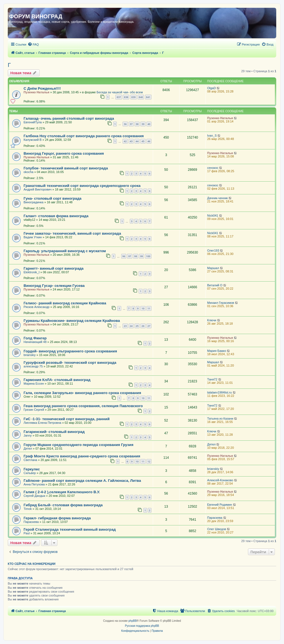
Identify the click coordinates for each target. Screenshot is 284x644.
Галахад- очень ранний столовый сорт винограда (69, 118)
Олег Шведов (217, 529)
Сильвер (30, 473)
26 (143, 326)
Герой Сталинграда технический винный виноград (70, 529)
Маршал (213, 268)
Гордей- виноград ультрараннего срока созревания (70, 351)
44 (137, 141)
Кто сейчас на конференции (32, 564)
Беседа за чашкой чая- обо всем (120, 92)
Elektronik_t (31, 272)
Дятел (28, 448)
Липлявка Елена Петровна (42, 423)
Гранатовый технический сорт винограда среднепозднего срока (82, 186)
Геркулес (32, 469)
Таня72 (212, 379)
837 (119, 97)
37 (131, 124)
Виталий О (215, 285)
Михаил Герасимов (221, 303)
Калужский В (33, 140)
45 (143, 141)
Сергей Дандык (34, 496)
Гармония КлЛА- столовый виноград (57, 380)
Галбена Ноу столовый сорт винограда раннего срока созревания (84, 136)
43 (131, 141)
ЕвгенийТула (33, 122)
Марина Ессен (34, 384)
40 (149, 124)
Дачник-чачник (217, 198)
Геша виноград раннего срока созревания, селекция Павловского (83, 406)
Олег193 (213, 250)
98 (136, 256)
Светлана (30, 460)
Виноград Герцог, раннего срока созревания (64, 153)
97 (130, 256)
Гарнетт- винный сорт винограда (54, 268)
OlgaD (211, 88)
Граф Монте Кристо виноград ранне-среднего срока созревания (82, 456)
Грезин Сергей (34, 410)
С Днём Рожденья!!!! (42, 88)
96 (124, 256)
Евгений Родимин (220, 505)
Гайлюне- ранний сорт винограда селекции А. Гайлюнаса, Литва (82, 481)
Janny (28, 435)
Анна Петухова (34, 484)
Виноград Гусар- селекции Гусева (54, 286)
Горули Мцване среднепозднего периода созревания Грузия (78, 445)
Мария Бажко (217, 351)
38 (137, 124)
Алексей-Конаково (220, 480)
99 (141, 256)
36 (125, 124)
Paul (27, 533)
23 (125, 326)
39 (143, 124)
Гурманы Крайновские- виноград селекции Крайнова (72, 321)
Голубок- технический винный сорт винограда (66, 168)
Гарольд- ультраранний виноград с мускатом (65, 251)
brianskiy (30, 355)
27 (149, 326)
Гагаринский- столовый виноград (54, 432)
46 (149, 141)
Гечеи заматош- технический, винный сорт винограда (72, 233)
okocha (28, 172)
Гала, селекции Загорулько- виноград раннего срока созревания (82, 393)
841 (148, 97)
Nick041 (213, 215)
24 (131, 326)
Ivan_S (212, 136)
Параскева (31, 522)
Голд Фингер (35, 338)
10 (143, 308)
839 (134, 97)
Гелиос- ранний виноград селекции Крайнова (65, 303)
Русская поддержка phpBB (142, 626)
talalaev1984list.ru (220, 392)
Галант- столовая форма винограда (56, 216)
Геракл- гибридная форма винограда (57, 518)
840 (141, 97)
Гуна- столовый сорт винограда (53, 198)
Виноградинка (34, 202)
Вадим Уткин (33, 237)
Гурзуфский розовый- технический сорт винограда (70, 363)
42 (125, 141)
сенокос (213, 168)
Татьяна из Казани (220, 419)
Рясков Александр (36, 307)
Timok (28, 509)
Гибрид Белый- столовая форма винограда (63, 505)
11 (149, 308)
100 (148, 256)
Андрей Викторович (38, 189)
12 (149, 461)
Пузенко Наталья (36, 92)
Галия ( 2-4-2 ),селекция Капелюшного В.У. (62, 492)
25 (137, 326)
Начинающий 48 (35, 342)
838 (126, 97)
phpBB (133, 621)
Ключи (212, 320)
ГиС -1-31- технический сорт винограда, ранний (67, 419)
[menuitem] (33, 44)
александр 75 (33, 366)
